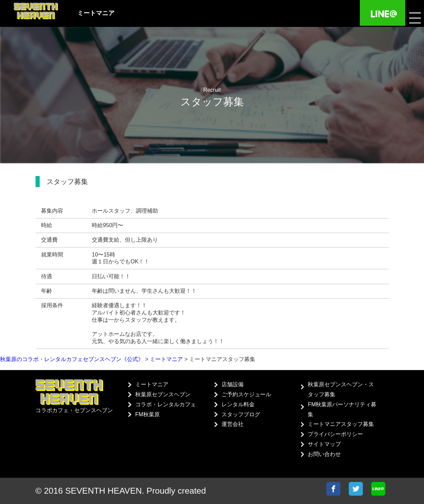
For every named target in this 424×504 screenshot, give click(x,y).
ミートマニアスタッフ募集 (341, 424)
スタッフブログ (241, 414)
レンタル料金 (238, 404)
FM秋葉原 (147, 414)
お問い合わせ (324, 454)
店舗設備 (233, 384)
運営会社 (233, 424)
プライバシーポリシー (335, 434)
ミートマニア (152, 384)
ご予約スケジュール (246, 394)
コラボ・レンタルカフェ (166, 404)
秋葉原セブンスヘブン (163, 394)
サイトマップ (324, 444)
